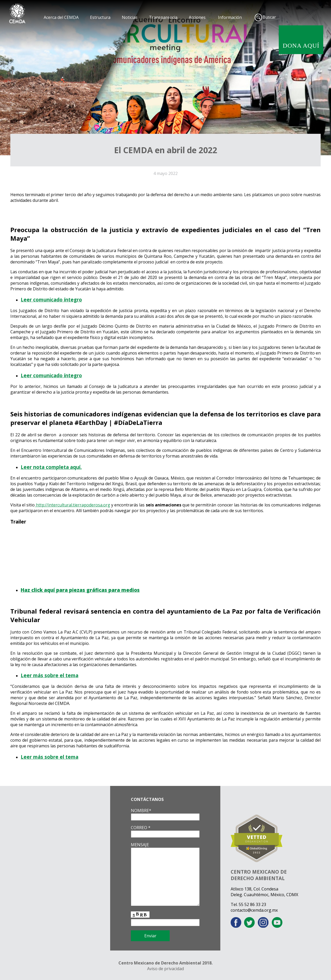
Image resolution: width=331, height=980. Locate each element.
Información (230, 17)
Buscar (269, 17)
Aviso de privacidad (165, 969)
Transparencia (163, 17)
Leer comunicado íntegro (51, 300)
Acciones (197, 17)
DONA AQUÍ (301, 46)
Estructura (100, 17)
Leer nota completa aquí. (51, 467)
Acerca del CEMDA (61, 17)
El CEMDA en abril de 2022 (166, 150)
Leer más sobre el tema (50, 675)
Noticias (130, 17)
